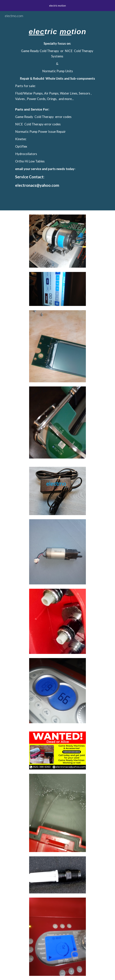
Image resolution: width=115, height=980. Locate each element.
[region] (58, 6)
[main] (58, 111)
